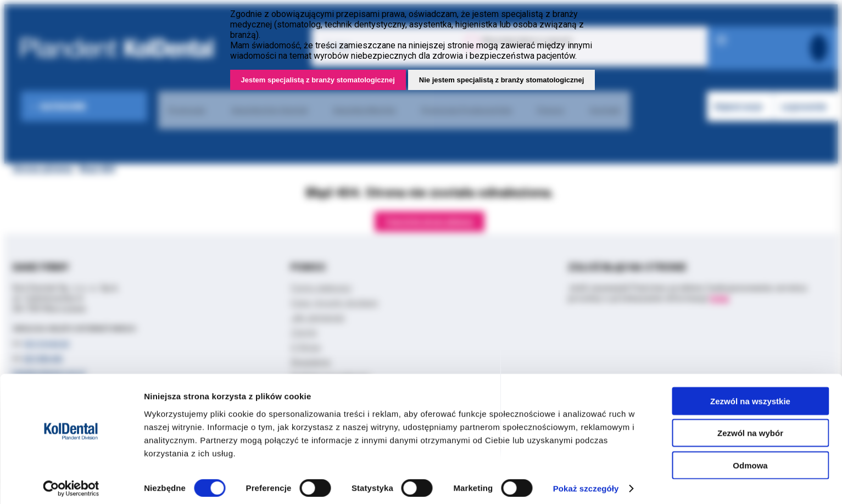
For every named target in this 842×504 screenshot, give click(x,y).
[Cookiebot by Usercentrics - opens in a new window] (71, 483)
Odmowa (750, 459)
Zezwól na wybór (750, 427)
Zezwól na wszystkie (750, 394)
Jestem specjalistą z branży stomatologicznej (318, 80)
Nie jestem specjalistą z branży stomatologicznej (502, 80)
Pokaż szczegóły (586, 482)
